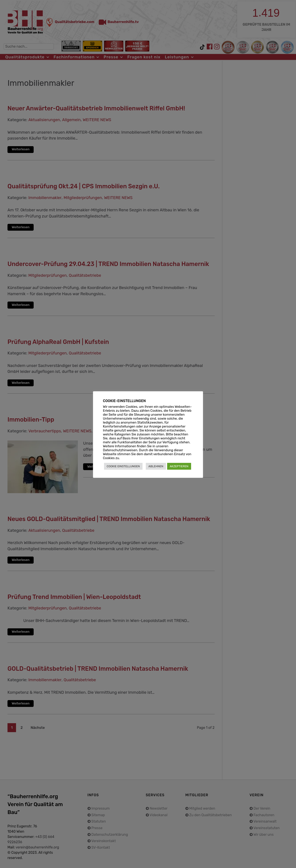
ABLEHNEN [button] (156, 466)
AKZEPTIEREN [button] (179, 466)
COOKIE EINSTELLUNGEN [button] (123, 466)
